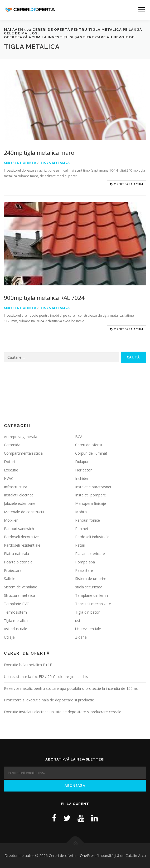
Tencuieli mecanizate (93, 604)
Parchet (82, 529)
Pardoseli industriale (92, 537)
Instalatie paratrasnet (93, 487)
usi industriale (16, 629)
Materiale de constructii (24, 512)
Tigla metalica (55, 163)
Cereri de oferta (20, 163)
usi (78, 621)
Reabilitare (84, 570)
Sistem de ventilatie (21, 587)
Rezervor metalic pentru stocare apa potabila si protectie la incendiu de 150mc (71, 688)
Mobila (81, 512)
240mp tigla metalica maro (39, 152)
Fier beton (84, 470)
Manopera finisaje (91, 503)
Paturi (80, 545)
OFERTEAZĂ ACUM (127, 184)
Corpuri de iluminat (91, 453)
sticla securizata (89, 587)
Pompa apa (85, 562)
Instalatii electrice (19, 495)
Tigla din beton (88, 612)
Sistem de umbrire (91, 579)
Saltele (10, 579)
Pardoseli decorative (21, 537)
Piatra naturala (16, 554)
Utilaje (9, 637)
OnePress (88, 856)
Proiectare (13, 570)
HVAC (9, 478)
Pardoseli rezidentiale (22, 545)
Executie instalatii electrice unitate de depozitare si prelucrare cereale (63, 712)
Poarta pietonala (18, 562)
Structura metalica (20, 595)
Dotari (9, 462)
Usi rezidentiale (88, 629)
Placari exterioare (90, 554)
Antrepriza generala (21, 437)
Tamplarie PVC (16, 604)
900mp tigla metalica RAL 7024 (44, 297)
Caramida (12, 445)
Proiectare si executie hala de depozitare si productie (49, 700)
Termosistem (15, 612)
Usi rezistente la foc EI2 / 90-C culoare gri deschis (46, 677)
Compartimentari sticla (23, 453)
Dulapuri (82, 462)
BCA (79, 437)
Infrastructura (16, 487)
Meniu (141, 10)
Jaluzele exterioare (20, 503)
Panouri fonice (88, 520)
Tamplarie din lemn (91, 595)
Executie (11, 470)
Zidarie (81, 637)
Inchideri (82, 478)
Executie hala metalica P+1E (28, 665)
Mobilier (11, 520)
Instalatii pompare (91, 495)
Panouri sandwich (19, 529)
